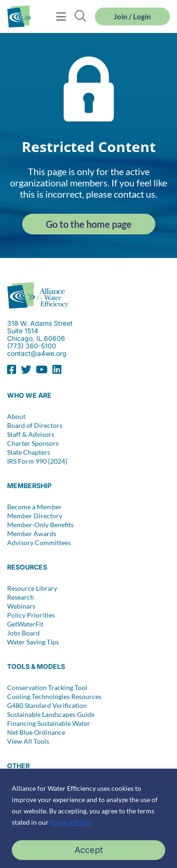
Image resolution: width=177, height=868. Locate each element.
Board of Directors (35, 426)
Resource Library (32, 588)
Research (21, 597)
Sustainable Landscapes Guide (51, 715)
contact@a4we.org (37, 353)
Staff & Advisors (31, 434)
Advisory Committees (39, 543)
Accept (89, 850)
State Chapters (29, 452)
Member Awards (32, 534)
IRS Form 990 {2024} (37, 461)
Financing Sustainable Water (49, 723)
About (16, 417)
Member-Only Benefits (40, 525)
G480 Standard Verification (47, 706)
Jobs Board (23, 633)
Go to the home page (89, 224)
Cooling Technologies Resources (54, 697)
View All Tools (28, 741)
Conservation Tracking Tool (47, 688)
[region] (88, 818)
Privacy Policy (71, 822)
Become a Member (34, 507)
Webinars (21, 606)
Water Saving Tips (33, 642)
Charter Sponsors (33, 443)
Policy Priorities (31, 615)
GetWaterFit (25, 624)
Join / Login (132, 16)
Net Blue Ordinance (36, 732)
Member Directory (35, 516)
